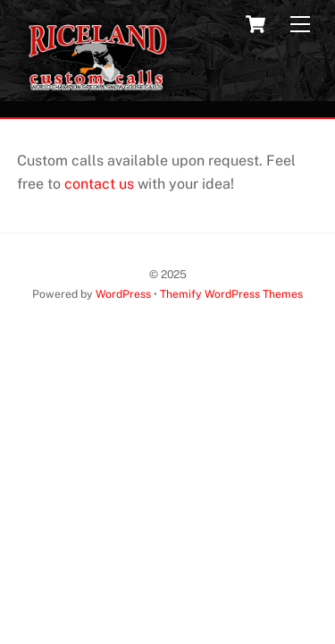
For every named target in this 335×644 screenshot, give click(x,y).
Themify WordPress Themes (231, 294)
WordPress (123, 294)
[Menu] (300, 25)
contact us (99, 184)
